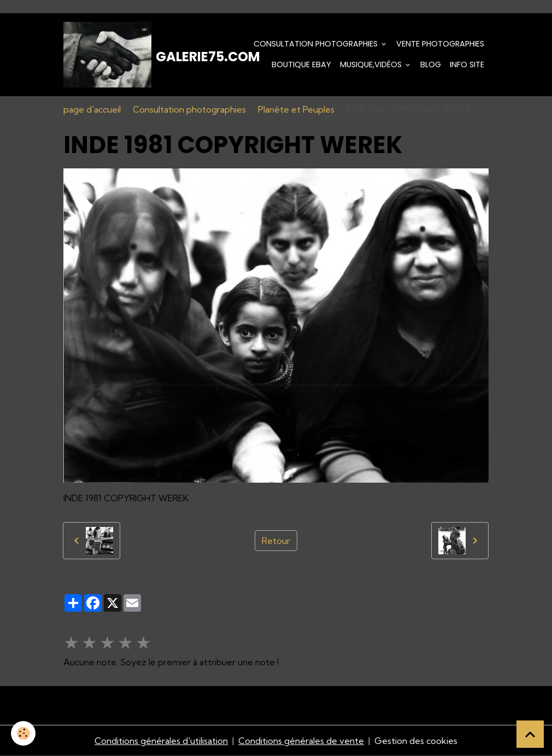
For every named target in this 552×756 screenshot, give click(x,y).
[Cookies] (23, 733)
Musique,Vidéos (372, 65)
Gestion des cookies (416, 741)
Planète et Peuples (296, 109)
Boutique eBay (301, 65)
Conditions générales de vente (301, 741)
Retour (276, 541)
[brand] (126, 55)
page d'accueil (92, 109)
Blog (431, 65)
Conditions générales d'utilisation (161, 741)
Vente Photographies (440, 44)
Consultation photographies (317, 44)
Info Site (467, 65)
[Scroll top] (530, 734)
